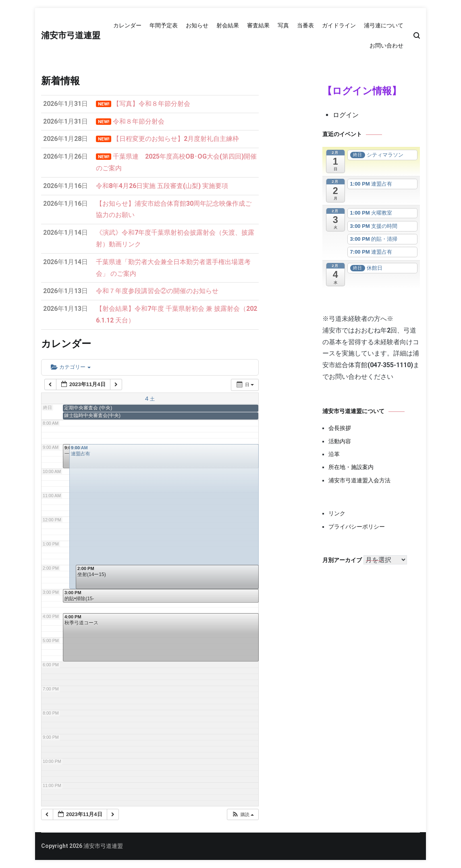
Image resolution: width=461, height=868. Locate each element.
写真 (283, 25)
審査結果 (258, 25)
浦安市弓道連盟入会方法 (359, 480)
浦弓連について (384, 25)
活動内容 (340, 441)
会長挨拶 (340, 428)
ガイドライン (339, 25)
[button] (243, 815)
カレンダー (127, 25)
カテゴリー (71, 367)
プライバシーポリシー (357, 527)
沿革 (334, 454)
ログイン (346, 115)
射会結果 (228, 25)
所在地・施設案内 (351, 467)
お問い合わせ (386, 45)
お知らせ (197, 25)
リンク (337, 513)
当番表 (305, 25)
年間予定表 (164, 25)
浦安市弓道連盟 (71, 36)
